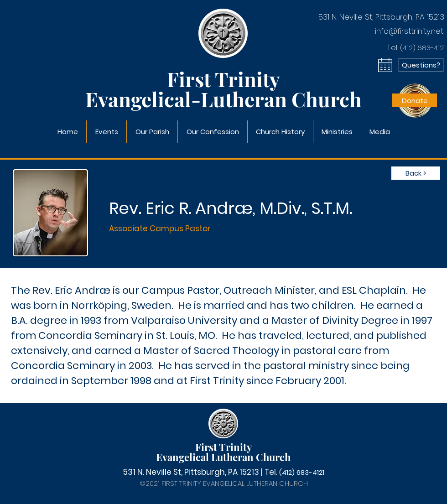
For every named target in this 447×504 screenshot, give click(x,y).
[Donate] (415, 100)
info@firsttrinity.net (409, 31)
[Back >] (416, 173)
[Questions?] (421, 65)
